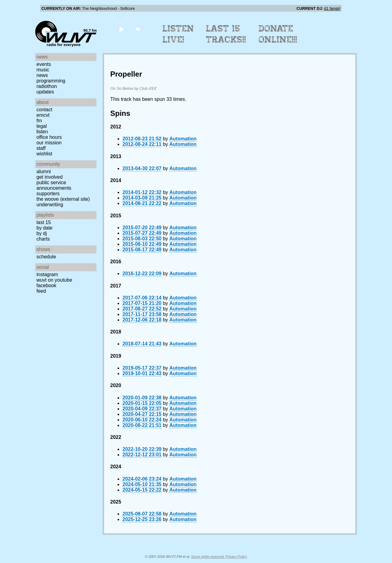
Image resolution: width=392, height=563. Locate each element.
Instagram (47, 274)
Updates (45, 92)
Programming (51, 81)
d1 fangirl (332, 8)
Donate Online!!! (278, 34)
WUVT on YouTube (54, 280)
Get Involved (49, 177)
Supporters (48, 194)
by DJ (42, 233)
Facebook (46, 285)
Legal (42, 126)
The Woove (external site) (63, 199)
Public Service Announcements (54, 185)
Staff (41, 148)
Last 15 (44, 222)
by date (44, 228)
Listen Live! (178, 34)
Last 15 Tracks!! (226, 34)
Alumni (44, 171)
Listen (42, 132)
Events (44, 64)
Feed (41, 291)
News (42, 75)
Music (43, 70)
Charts (43, 239)
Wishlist (44, 154)
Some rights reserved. (208, 557)
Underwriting (50, 205)
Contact (44, 110)
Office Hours (49, 137)
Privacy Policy (236, 557)
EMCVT (43, 115)
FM (39, 121)
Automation (183, 139)
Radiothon (47, 86)
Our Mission (49, 143)
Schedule (46, 257)
